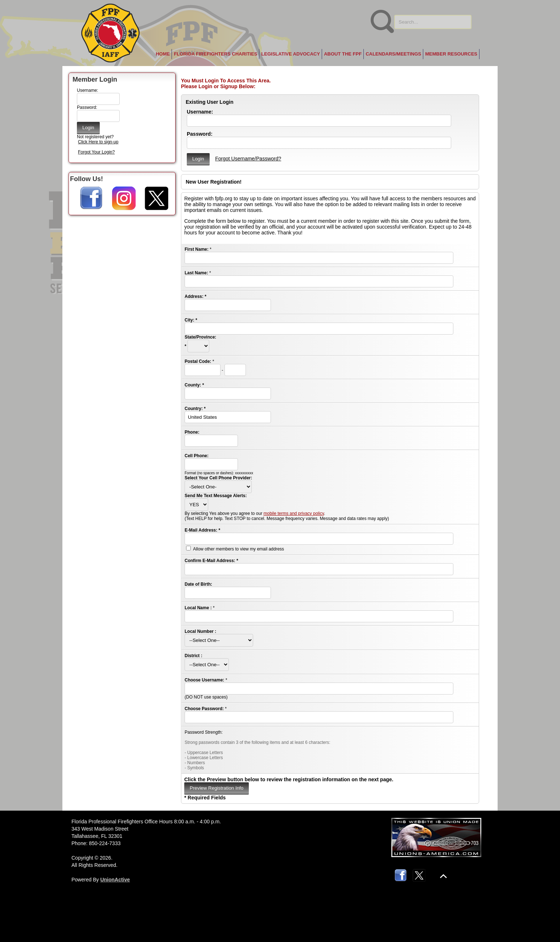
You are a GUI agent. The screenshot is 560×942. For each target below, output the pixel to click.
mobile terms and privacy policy (294, 513)
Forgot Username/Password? (248, 159)
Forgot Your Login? (96, 152)
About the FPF (343, 54)
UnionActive (115, 880)
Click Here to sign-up (98, 142)
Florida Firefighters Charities (215, 54)
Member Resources (451, 54)
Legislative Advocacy (291, 54)
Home (163, 54)
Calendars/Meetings (393, 54)
